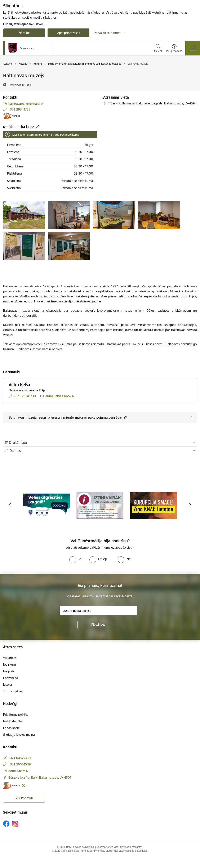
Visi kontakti (24, 798)
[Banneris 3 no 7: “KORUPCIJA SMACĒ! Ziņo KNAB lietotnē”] (153, 505)
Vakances (10, 658)
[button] (125, 417)
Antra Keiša (19, 385)
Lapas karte (11, 728)
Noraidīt (24, 33)
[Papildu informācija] (24, 785)
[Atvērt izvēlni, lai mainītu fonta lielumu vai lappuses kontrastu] (174, 49)
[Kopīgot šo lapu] (100, 451)
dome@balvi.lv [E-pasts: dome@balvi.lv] (18, 771)
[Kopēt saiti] (37, 127)
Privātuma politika (16, 714)
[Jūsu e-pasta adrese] (98, 611)
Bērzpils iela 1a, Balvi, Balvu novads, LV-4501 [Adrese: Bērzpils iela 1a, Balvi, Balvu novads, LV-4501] (40, 777)
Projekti (8, 671)
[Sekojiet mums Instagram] (15, 824)
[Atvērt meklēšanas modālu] (158, 49)
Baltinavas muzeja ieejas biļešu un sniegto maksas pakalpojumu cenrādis (68, 417)
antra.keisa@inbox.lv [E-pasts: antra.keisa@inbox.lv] (60, 396)
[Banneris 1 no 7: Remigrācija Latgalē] (47, 505)
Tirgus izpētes (13, 691)
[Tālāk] (190, 505)
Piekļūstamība (13, 721)
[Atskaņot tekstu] (20, 85)
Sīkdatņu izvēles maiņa (19, 735)
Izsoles (8, 685)
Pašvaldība (11, 678)
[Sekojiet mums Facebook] (6, 824)
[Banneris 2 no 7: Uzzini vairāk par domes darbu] (100, 505)
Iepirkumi (10, 664)
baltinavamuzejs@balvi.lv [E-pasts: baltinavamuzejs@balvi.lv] (25, 104)
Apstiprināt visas (69, 33)
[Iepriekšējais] (10, 505)
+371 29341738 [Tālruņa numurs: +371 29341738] (19, 109)
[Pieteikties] (98, 625)
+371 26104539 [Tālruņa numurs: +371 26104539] (20, 764)
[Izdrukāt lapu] (100, 442)
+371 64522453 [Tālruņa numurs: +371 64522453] (20, 758)
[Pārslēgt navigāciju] (193, 48)
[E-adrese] (12, 116)
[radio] (75, 559)
